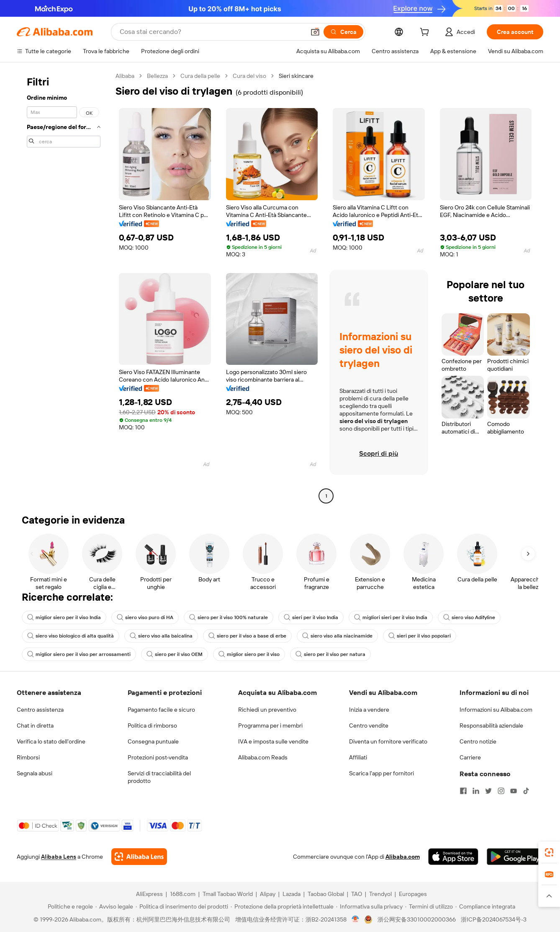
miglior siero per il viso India (64, 617)
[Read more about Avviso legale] (114, 906)
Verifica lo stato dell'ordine (51, 741)
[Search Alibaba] (212, 32)
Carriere (470, 757)
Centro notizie (478, 741)
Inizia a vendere (369, 710)
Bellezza (157, 76)
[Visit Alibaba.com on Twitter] (488, 791)
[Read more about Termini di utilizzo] (429, 906)
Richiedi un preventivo (267, 710)
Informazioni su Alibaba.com (496, 710)
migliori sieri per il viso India (391, 617)
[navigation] (64, 287)
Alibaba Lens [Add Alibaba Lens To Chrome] (59, 857)
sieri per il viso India (311, 617)
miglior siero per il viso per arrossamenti (79, 654)
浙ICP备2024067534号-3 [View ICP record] (494, 919)
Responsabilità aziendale (491, 725)
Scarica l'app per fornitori (381, 773)
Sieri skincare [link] (296, 76)
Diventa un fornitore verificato (388, 741)
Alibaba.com (403, 857)
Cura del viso (249, 76)
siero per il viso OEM (175, 654)
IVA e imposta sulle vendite (273, 741)
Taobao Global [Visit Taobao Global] (326, 894)
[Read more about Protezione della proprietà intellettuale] (282, 906)
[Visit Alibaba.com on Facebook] (463, 791)
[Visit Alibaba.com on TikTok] (526, 791)
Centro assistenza (40, 710)
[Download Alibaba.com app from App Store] (453, 857)
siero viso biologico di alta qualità (71, 636)
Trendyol (380, 894)
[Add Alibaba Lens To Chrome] (139, 857)
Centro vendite (369, 725)
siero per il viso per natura (330, 654)
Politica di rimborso (152, 725)
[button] (315, 32)
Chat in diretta (35, 725)
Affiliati (358, 757)
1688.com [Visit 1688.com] (183, 894)
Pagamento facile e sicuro (161, 710)
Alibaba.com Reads (263, 757)
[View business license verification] (356, 919)
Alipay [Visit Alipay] (268, 894)
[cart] (426, 33)
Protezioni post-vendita (158, 757)
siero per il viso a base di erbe (247, 636)
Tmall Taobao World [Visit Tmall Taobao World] (228, 894)
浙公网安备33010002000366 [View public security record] (417, 919)
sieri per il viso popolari (420, 636)
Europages (413, 894)
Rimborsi (28, 757)
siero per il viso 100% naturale (229, 617)
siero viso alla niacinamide (337, 636)
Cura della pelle (200, 76)
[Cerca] (343, 32)
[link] (549, 852)
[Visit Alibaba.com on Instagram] (501, 791)
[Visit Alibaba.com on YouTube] (514, 791)
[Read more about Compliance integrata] (485, 906)
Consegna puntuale (153, 741)
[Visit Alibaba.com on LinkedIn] (476, 791)
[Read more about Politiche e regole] (69, 906)
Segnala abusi (35, 773)
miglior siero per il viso (249, 654)
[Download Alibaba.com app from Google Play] (515, 857)
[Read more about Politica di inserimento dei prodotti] (182, 906)
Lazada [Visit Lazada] (292, 894)
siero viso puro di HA (145, 617)
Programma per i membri (270, 725)
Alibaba (125, 76)
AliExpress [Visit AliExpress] (149, 894)
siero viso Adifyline (469, 617)
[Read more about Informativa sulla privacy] (369, 906)
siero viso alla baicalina (161, 636)
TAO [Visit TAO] (357, 894)
